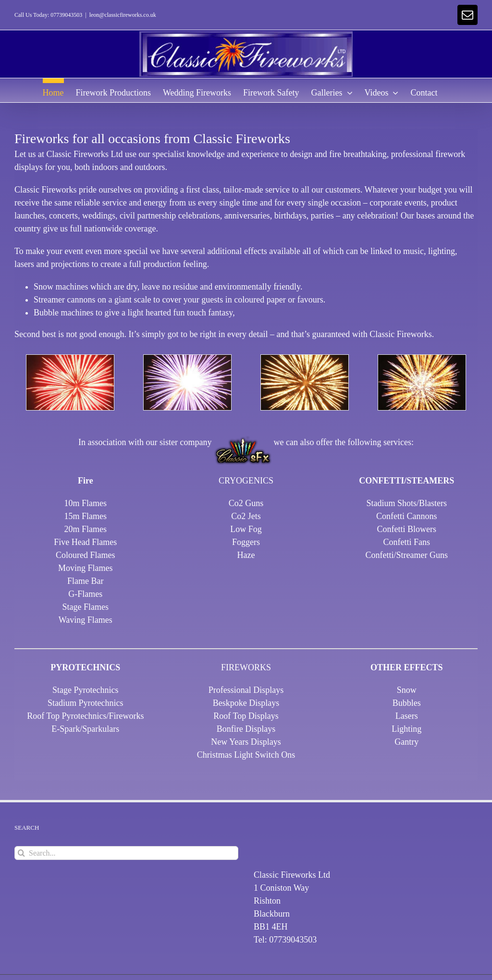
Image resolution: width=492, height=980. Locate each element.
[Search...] (126, 853)
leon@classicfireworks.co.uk (123, 15)
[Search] (21, 853)
